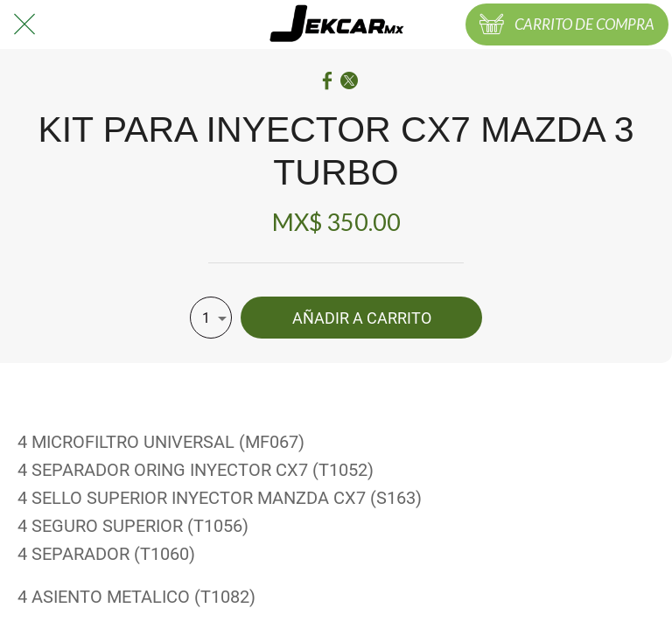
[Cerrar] (24, 24)
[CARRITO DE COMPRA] (567, 24)
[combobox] (211, 318)
